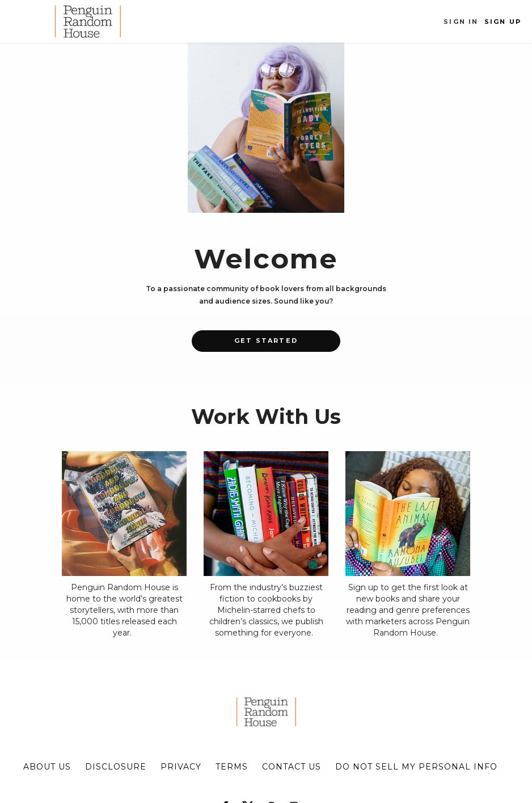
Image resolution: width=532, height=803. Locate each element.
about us (47, 767)
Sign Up (503, 22)
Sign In (461, 22)
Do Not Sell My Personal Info (416, 767)
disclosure (116, 767)
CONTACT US (292, 767)
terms (232, 767)
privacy (181, 767)
